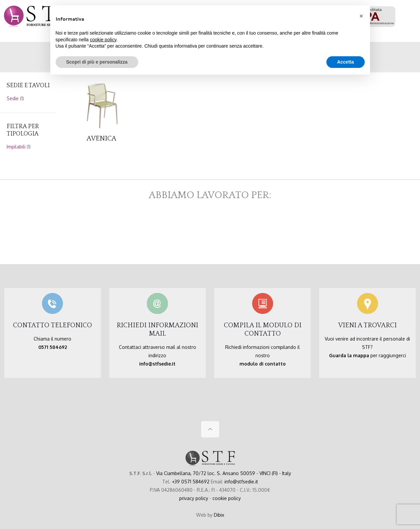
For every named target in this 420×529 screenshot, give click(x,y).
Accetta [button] (346, 62)
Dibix (219, 515)
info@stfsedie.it (241, 482)
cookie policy (227, 498)
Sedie (13, 98)
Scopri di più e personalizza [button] (97, 62)
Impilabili (16, 147)
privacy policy (194, 498)
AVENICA (101, 138)
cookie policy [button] (103, 40)
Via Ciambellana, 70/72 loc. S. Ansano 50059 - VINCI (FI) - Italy (224, 473)
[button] (361, 16)
